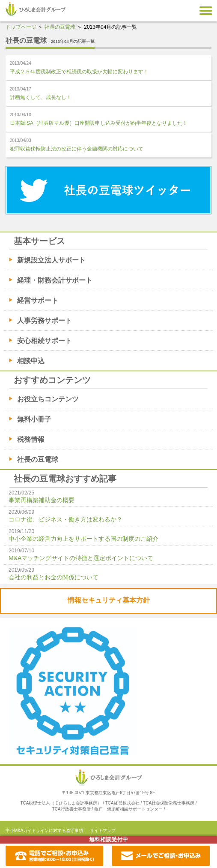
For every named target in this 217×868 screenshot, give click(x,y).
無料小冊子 (34, 419)
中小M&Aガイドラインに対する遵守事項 (45, 830)
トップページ (21, 27)
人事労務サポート (45, 321)
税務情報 (31, 439)
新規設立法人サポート (51, 260)
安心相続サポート (45, 341)
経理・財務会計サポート (55, 280)
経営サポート (38, 300)
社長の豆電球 (60, 27)
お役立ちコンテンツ (48, 399)
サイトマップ (103, 830)
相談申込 (31, 361)
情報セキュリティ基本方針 (109, 600)
